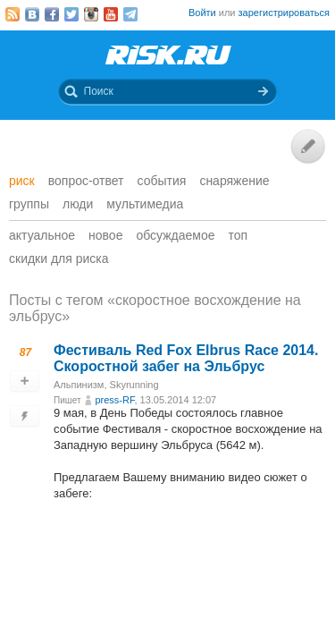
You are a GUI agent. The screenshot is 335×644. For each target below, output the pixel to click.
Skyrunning (134, 385)
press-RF (114, 400)
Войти (202, 13)
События (162, 181)
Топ (239, 235)
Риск (22, 181)
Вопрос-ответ (86, 181)
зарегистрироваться (284, 13)
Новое (105, 235)
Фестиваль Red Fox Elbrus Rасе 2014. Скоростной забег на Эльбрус (186, 358)
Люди (78, 204)
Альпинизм (79, 385)
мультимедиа (145, 204)
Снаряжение (234, 181)
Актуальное (42, 235)
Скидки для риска (59, 258)
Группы (29, 204)
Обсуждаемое (175, 235)
